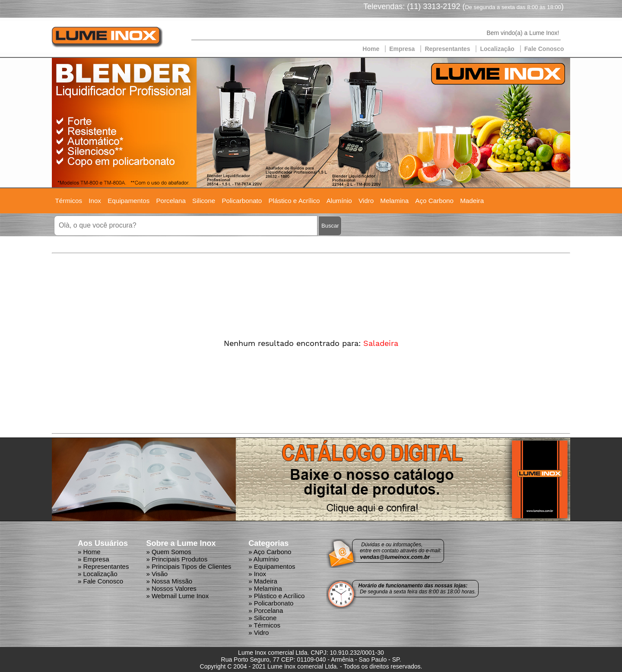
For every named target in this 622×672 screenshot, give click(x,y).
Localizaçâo (497, 49)
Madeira (472, 201)
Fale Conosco (544, 49)
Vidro (366, 201)
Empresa (402, 49)
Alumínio (339, 201)
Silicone (204, 201)
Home (371, 49)
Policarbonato (242, 201)
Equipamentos (129, 201)
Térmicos (69, 201)
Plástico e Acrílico (294, 201)
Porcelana (171, 201)
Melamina (394, 201)
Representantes (447, 49)
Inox (95, 201)
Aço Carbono (434, 201)
